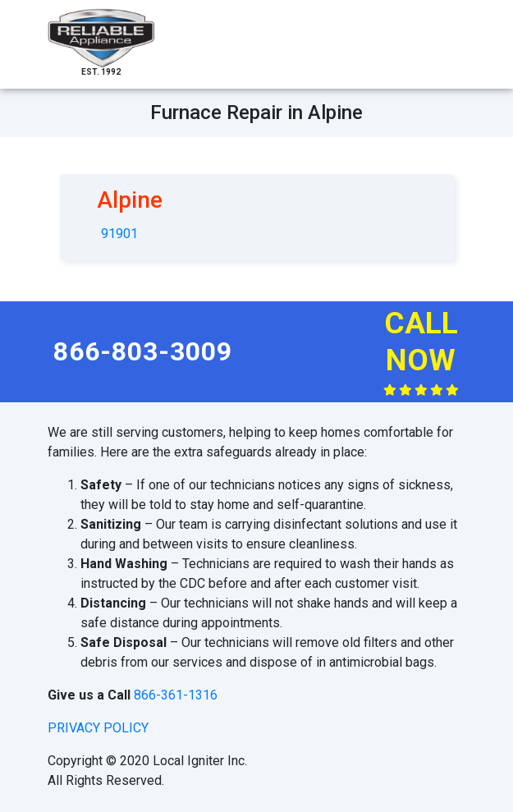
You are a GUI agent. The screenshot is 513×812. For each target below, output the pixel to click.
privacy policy (98, 728)
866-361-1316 (176, 695)
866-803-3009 (143, 351)
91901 (119, 234)
